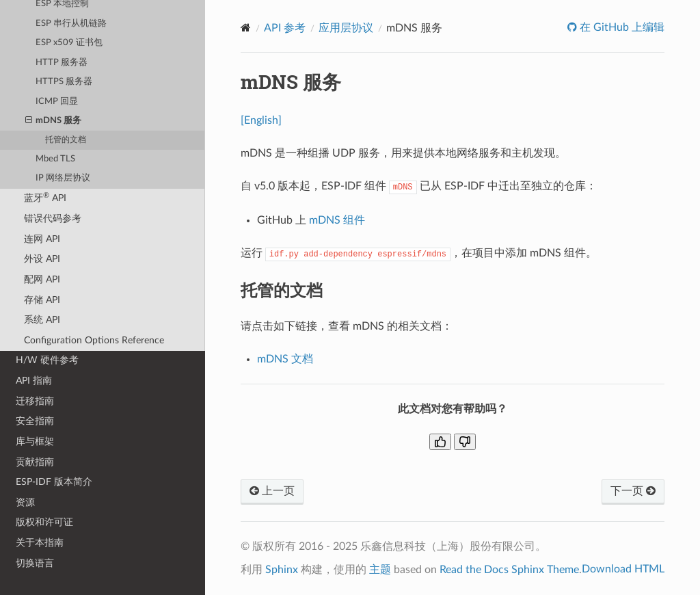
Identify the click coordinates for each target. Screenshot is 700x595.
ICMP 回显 (57, 102)
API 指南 (34, 381)
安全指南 (35, 421)
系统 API (42, 320)
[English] (261, 120)
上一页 (272, 491)
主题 (380, 570)
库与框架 (35, 441)
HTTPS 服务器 (64, 82)
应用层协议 (346, 28)
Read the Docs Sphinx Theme (509, 570)
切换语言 (35, 563)
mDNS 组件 (337, 220)
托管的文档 (66, 140)
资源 (25, 502)
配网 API (42, 279)
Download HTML (623, 569)
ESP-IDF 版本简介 (54, 482)
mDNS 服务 (54, 121)
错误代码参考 (53, 219)
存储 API (42, 300)
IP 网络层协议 (63, 178)
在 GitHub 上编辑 (621, 27)
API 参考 (285, 28)
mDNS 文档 (285, 359)
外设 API (42, 259)
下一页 (633, 491)
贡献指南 (35, 462)
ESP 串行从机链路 (71, 24)
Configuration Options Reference (94, 340)
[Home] (246, 28)
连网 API (42, 239)
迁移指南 (35, 401)
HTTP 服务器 (62, 63)
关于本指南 (40, 543)
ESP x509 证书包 (69, 43)
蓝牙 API (45, 197)
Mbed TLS (55, 159)
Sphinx (282, 570)
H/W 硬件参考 (47, 360)
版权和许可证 (44, 522)
